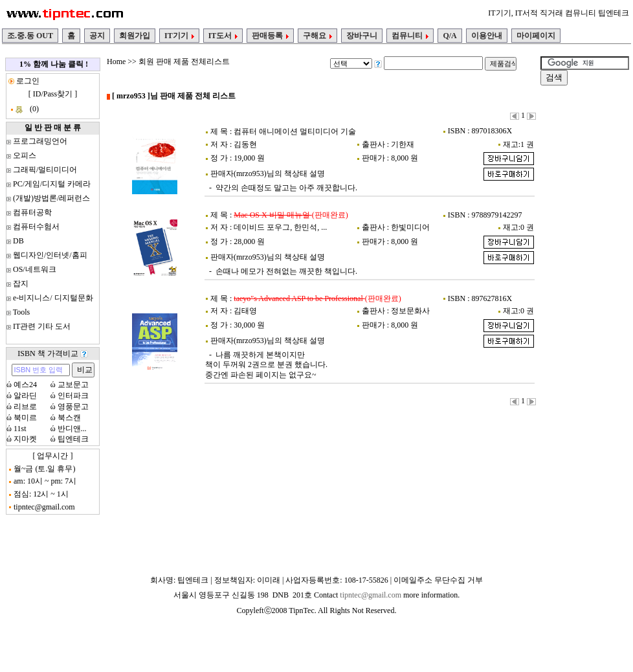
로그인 (27, 81)
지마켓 (25, 439)
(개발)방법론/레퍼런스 (51, 198)
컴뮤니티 (410, 36)
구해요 (317, 36)
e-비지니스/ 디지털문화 (53, 298)
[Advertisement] (579, 287)
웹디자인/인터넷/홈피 (50, 255)
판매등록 (270, 36)
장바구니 (362, 36)
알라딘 (25, 396)
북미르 (25, 418)
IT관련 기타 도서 (42, 326)
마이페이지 (536, 36)
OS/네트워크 (35, 269)
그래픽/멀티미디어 (45, 170)
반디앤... (72, 429)
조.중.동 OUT (30, 36)
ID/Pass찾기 (53, 94)
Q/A (450, 36)
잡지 (21, 284)
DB (18, 241)
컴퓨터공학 (32, 212)
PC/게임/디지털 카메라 (52, 184)
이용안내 (487, 36)
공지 (97, 36)
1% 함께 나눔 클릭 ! (54, 64)
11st (20, 429)
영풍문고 (73, 407)
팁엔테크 (73, 439)
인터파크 (73, 396)
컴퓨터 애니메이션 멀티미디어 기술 (295, 131)
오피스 (25, 155)
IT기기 (179, 36)
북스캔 (69, 418)
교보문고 (73, 385)
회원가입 (135, 36)
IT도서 (223, 36)
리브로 (25, 407)
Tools (22, 312)
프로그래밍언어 (40, 141)
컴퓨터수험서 (36, 227)
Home (116, 62)
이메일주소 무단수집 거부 (438, 580)
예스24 (25, 385)
